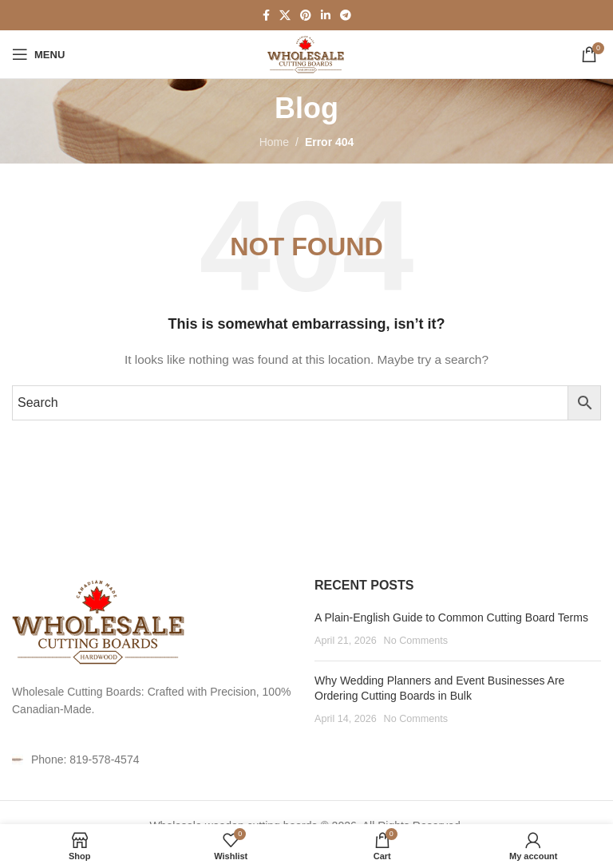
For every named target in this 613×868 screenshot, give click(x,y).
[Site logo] (306, 53)
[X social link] (285, 16)
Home (274, 142)
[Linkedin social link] (326, 16)
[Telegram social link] (346, 16)
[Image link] (100, 621)
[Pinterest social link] (306, 16)
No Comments (416, 641)
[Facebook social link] (266, 16)
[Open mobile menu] (38, 54)
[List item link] (155, 759)
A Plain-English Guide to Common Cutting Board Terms (451, 617)
